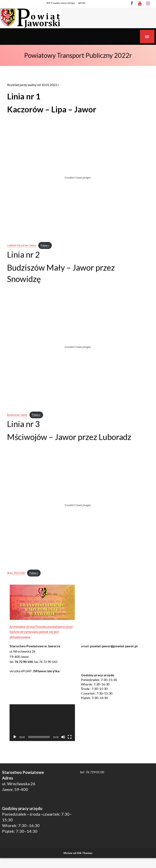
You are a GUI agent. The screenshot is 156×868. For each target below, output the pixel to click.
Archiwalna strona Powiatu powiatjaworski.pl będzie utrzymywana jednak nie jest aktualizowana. (41, 632)
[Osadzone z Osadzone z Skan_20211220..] (78, 505)
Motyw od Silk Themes (78, 853)
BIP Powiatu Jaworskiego (61, 3)
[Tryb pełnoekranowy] (70, 737)
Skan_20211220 (16, 573)
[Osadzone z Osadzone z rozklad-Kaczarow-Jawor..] (78, 177)
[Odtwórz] (15, 737)
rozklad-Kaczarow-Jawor (22, 245)
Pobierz (45, 245)
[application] (42, 723)
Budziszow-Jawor (17, 415)
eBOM (81, 3)
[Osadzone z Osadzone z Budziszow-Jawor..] (78, 347)
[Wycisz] (63, 737)
